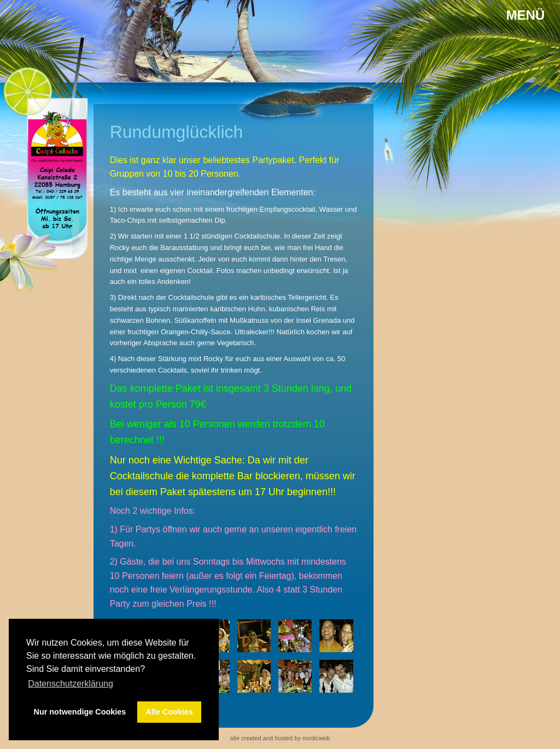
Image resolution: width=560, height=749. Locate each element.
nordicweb (316, 738)
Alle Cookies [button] (169, 712)
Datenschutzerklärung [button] (71, 684)
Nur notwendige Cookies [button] (80, 712)
